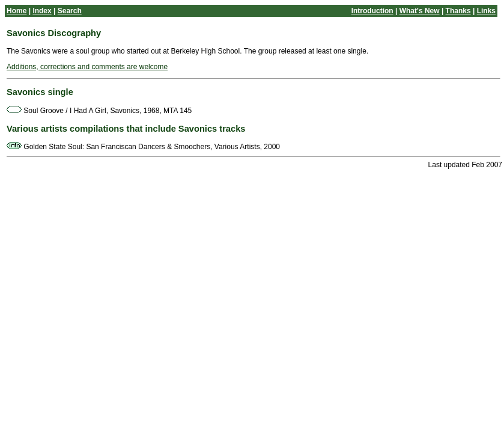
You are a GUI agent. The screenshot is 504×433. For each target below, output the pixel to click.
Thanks (458, 11)
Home (17, 11)
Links (486, 11)
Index (42, 11)
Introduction (372, 11)
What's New (420, 11)
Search (70, 11)
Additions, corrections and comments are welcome (87, 67)
